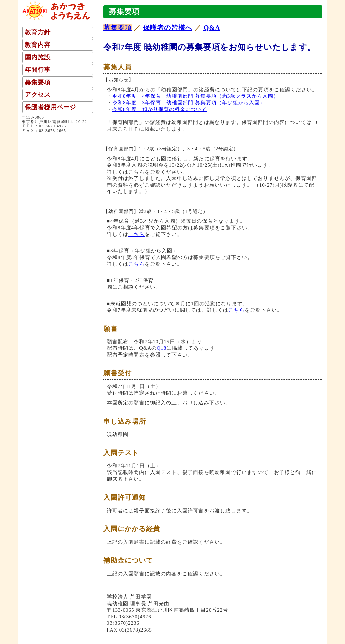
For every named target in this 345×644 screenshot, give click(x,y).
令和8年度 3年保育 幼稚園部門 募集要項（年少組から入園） (189, 103)
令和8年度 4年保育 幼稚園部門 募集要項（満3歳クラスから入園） (195, 96)
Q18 (162, 348)
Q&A (212, 28)
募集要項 (118, 28)
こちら (136, 234)
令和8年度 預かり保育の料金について (160, 109)
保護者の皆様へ (168, 28)
